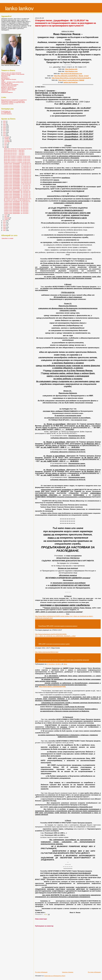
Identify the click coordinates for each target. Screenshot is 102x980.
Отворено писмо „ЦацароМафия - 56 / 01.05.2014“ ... (17, 213)
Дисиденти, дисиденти (7, 87)
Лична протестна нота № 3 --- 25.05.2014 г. (14, 152)
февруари (7, 218)
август (6, 143)
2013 (5, 221)
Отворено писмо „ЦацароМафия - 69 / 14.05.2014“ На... (18, 191)
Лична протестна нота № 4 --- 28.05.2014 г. (14, 150)
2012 (5, 222)
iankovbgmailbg (71, 82)
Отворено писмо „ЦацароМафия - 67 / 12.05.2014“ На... (18, 194)
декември (7, 137)
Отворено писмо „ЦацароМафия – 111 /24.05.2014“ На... (18, 175)
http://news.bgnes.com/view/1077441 (52, 687)
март (6, 216)
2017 (5, 131)
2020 (5, 126)
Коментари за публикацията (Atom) (55, 976)
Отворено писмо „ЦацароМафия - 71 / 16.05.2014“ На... (18, 187)
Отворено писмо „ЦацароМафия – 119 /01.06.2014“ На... (18, 163)
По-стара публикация (94, 972)
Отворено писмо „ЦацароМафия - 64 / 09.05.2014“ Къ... (17, 202)
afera (65, 664)
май (6, 147)
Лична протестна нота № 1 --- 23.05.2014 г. (14, 155)
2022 (5, 123)
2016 (5, 132)
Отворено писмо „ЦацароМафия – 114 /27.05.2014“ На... (18, 171)
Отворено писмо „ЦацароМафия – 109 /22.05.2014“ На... (18, 178)
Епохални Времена (6, 114)
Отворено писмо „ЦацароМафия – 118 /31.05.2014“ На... (18, 165)
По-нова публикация (41, 972)
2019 (5, 128)
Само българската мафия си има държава (13, 74)
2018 (5, 129)
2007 (5, 230)
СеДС (3, 81)
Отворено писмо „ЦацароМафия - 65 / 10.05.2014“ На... (18, 197)
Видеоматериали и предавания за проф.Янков (14, 100)
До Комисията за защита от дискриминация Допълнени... (18, 199)
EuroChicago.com (6, 111)
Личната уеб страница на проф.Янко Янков (13, 102)
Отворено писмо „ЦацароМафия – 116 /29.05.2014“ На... (18, 168)
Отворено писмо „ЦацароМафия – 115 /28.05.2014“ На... (18, 169)
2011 (5, 224)
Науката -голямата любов (8, 90)
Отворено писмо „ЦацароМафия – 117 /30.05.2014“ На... (18, 166)
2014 (5, 135)
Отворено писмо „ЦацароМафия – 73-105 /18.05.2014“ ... (18, 184)
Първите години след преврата (10, 85)
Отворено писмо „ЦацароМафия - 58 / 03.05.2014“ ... (17, 210)
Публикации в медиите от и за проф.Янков (13, 101)
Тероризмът (5, 77)
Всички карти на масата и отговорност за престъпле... (17, 190)
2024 (5, 121)
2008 (5, 229)
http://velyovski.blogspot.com (71, 74)
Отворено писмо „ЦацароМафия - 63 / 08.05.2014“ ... (17, 203)
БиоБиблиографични (7, 92)
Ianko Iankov (19, 8)
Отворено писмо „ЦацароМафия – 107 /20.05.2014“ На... (18, 181)
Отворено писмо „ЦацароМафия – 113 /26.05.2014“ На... (18, 172)
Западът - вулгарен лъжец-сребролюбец (12, 82)
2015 (5, 134)
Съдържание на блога (7, 104)
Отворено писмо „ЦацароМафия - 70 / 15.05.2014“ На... (18, 188)
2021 (5, 124)
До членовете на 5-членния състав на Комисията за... (17, 200)
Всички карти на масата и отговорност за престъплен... (17, 156)
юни (6, 146)
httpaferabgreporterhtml (47, 652)
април (6, 215)
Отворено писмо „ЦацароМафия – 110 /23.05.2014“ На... (18, 177)
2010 (5, 226)
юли (6, 144)
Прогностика (5, 91)
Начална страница (68, 972)
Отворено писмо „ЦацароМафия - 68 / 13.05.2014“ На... (18, 193)
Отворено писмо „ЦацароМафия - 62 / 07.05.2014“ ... (17, 205)
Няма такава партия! (7, 83)
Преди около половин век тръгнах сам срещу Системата (18, 149)
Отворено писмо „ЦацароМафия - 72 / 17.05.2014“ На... (18, 185)
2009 (5, 227)
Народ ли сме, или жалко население (11, 73)
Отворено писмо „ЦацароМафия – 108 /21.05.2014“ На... (18, 180)
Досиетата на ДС (6, 75)
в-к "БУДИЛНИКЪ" (6, 112)
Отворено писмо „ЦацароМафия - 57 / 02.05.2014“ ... (17, 212)
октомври (7, 140)
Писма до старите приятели (9, 88)
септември (7, 141)
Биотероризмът (5, 78)
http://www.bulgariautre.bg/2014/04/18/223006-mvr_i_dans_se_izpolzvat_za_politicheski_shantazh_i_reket (55, 635)
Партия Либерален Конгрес (9, 79)
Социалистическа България (9, 86)
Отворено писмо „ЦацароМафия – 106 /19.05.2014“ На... (18, 183)
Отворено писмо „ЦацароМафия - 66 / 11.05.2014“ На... (18, 196)
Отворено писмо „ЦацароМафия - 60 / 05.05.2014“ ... (17, 208)
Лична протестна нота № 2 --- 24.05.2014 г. (14, 153)
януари (6, 219)
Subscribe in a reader (7, 238)
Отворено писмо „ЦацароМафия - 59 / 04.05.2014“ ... (17, 209)
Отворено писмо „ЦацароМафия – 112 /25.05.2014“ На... (18, 174)
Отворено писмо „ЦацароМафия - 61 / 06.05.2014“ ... (17, 206)
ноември (7, 139)
